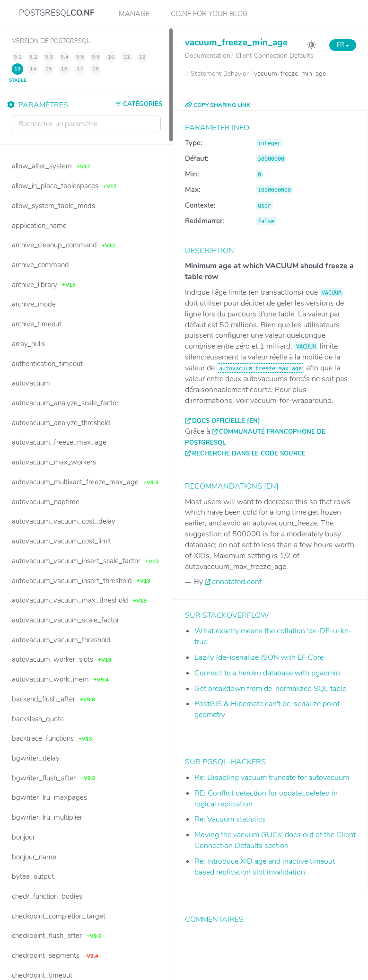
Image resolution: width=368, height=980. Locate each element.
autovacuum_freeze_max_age (260, 368)
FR (343, 45)
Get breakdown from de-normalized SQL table (270, 689)
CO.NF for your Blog (209, 14)
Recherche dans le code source (249, 454)
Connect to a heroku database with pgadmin (267, 673)
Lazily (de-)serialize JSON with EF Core (259, 657)
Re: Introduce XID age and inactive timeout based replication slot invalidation (265, 867)
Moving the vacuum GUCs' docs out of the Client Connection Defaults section (275, 840)
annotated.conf (237, 582)
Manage (134, 14)
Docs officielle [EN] (226, 421)
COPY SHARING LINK (218, 105)
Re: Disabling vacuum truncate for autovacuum (272, 778)
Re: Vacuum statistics (230, 819)
